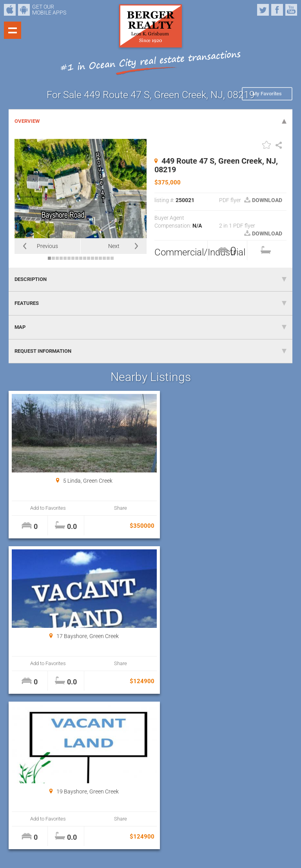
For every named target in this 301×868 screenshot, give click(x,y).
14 (100, 258)
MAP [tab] (150, 327)
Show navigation (13, 30)
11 (89, 258)
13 (96, 258)
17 (112, 258)
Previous (47, 246)
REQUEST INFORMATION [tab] (150, 351)
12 (92, 258)
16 (108, 258)
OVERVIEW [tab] (150, 121)
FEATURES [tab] (150, 303)
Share (111, 508)
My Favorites (267, 94)
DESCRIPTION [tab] (150, 279)
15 (104, 258)
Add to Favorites (45, 508)
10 (85, 258)
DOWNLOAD (263, 200)
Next (114, 246)
